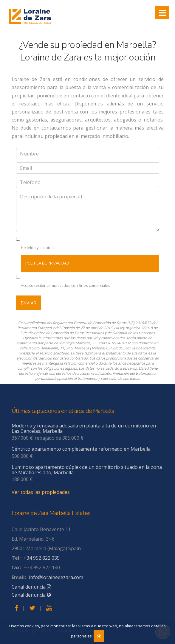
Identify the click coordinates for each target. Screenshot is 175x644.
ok (99, 636)
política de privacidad (47, 263)
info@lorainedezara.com (56, 577)
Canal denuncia (31, 587)
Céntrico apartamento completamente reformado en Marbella (81, 449)
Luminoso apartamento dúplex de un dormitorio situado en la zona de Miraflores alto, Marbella (87, 470)
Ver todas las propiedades (41, 492)
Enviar (28, 303)
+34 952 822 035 (42, 558)
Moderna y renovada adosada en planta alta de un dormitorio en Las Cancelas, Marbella (84, 428)
